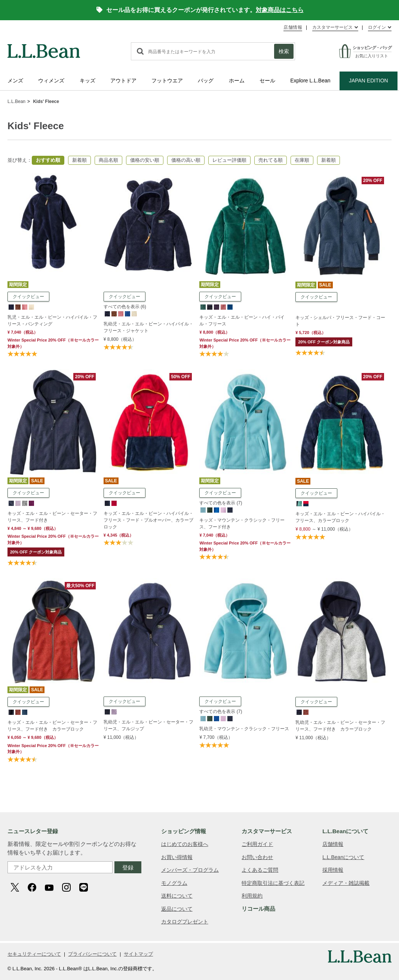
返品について (177, 909)
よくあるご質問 (260, 870)
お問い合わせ (257, 857)
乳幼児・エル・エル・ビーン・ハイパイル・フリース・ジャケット (148, 327)
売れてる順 (271, 160)
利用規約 (252, 896)
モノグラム (174, 883)
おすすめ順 (48, 160)
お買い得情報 (177, 857)
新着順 (79, 160)
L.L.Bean (16, 101)
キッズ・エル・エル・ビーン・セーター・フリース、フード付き (52, 517)
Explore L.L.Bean (310, 81)
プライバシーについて (92, 954)
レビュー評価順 (229, 160)
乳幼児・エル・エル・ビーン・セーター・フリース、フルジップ (148, 725)
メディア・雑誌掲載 (346, 883)
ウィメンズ (51, 81)
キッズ (88, 81)
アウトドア (123, 81)
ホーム (237, 81)
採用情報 (333, 870)
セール (267, 81)
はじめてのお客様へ (185, 844)
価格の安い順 (145, 160)
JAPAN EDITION (369, 81)
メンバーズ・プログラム (190, 870)
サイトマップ (138, 954)
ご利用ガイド (257, 844)
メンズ (15, 81)
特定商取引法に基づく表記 (273, 883)
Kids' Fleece (46, 101)
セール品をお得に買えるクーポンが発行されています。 (200, 10)
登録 (128, 867)
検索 (284, 51)
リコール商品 (258, 909)
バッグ (206, 81)
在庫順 (302, 160)
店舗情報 (293, 27)
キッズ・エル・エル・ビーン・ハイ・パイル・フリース (242, 321)
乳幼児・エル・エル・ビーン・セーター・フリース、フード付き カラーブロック (340, 726)
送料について (177, 896)
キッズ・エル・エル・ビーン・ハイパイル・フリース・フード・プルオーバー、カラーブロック (148, 520)
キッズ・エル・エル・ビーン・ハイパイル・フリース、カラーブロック (340, 517)
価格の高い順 (186, 160)
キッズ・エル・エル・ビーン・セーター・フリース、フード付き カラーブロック (52, 726)
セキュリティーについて (34, 954)
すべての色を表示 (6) (125, 307)
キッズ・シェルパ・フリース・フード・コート (340, 321)
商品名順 (108, 160)
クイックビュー (28, 297)
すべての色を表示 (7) (221, 503)
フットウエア (167, 81)
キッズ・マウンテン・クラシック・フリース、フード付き (242, 524)
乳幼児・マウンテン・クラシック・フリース (244, 729)
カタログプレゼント (185, 922)
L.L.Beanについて (343, 857)
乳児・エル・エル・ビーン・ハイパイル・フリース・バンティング (52, 321)
